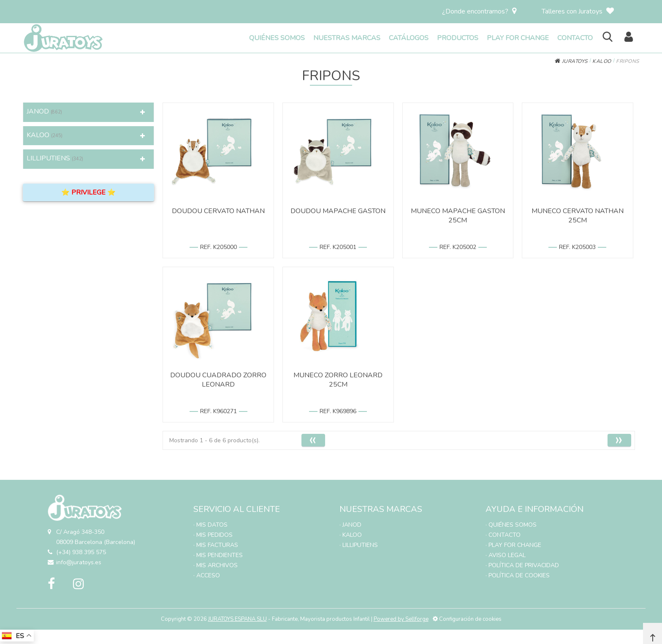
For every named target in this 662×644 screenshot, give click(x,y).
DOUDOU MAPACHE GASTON (338, 211)
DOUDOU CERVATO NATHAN (218, 211)
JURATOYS (571, 61)
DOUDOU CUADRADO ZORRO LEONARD (218, 380)
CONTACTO (575, 38)
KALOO (602, 61)
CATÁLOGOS (409, 38)
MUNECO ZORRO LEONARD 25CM (338, 380)
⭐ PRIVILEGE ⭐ (88, 192)
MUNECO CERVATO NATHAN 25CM (578, 216)
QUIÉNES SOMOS (277, 38)
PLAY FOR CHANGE (518, 38)
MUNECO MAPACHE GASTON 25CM (458, 216)
